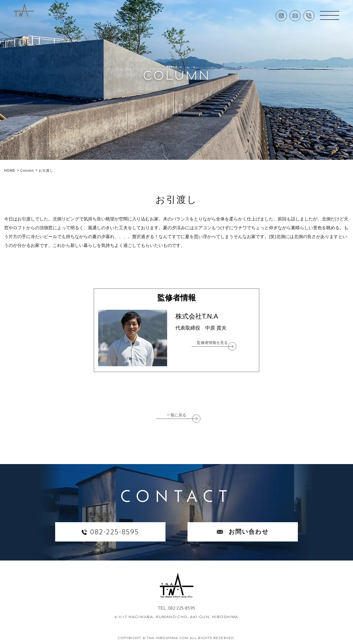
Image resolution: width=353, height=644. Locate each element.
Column (27, 171)
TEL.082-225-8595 (176, 608)
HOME (10, 171)
